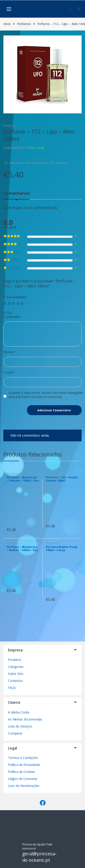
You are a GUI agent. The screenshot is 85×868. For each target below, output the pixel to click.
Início (7, 24)
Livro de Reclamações (24, 786)
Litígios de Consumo (23, 779)
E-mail (9, 372)
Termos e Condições (23, 758)
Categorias (16, 667)
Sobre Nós (16, 674)
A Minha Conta (19, 712)
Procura (70, 9)
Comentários (16, 193)
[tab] (16, 195)
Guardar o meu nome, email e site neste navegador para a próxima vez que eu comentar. (46, 395)
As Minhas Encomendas (25, 719)
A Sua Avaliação (15, 297)
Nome (9, 352)
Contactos (15, 681)
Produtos (15, 660)
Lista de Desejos (20, 726)
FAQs (12, 688)
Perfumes (24, 24)
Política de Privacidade (24, 765)
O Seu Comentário (12, 315)
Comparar (62, 163)
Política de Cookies (22, 772)
